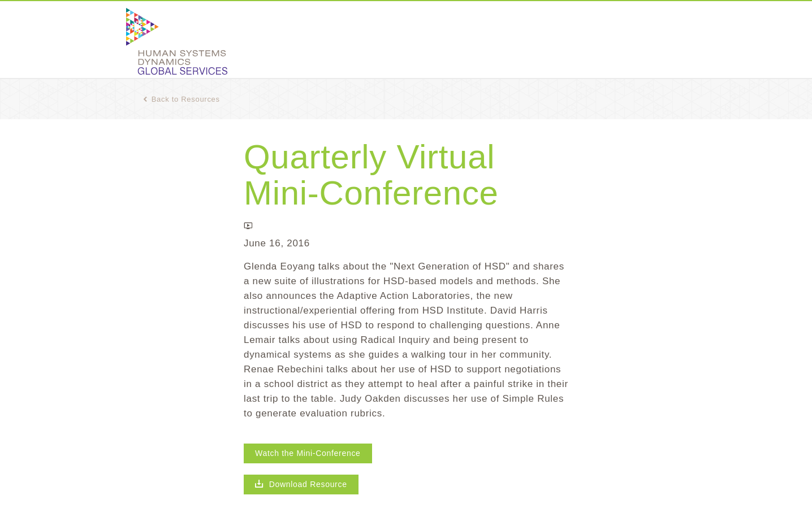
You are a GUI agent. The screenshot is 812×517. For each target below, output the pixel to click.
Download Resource (301, 484)
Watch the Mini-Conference (308, 453)
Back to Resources (182, 99)
